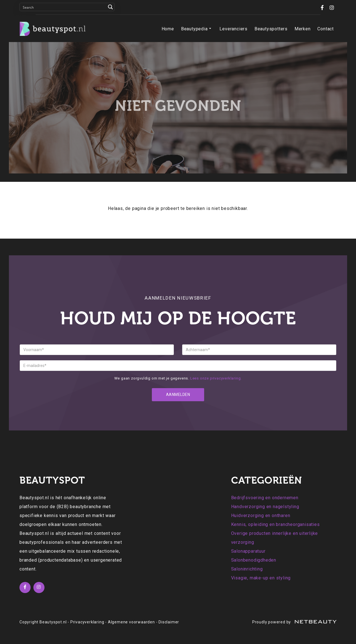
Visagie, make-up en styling (261, 578)
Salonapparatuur (248, 551)
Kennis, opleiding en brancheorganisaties (275, 524)
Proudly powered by (294, 622)
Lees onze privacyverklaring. (216, 378)
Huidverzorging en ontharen (261, 516)
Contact (326, 29)
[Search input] (63, 7)
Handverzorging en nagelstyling (265, 507)
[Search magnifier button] (110, 7)
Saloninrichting (247, 569)
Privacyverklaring (87, 622)
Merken (303, 29)
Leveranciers (233, 29)
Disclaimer (169, 622)
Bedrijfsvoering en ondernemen (265, 498)
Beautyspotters (271, 29)
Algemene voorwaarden (131, 622)
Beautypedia (197, 29)
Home (168, 29)
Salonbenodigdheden (254, 560)
